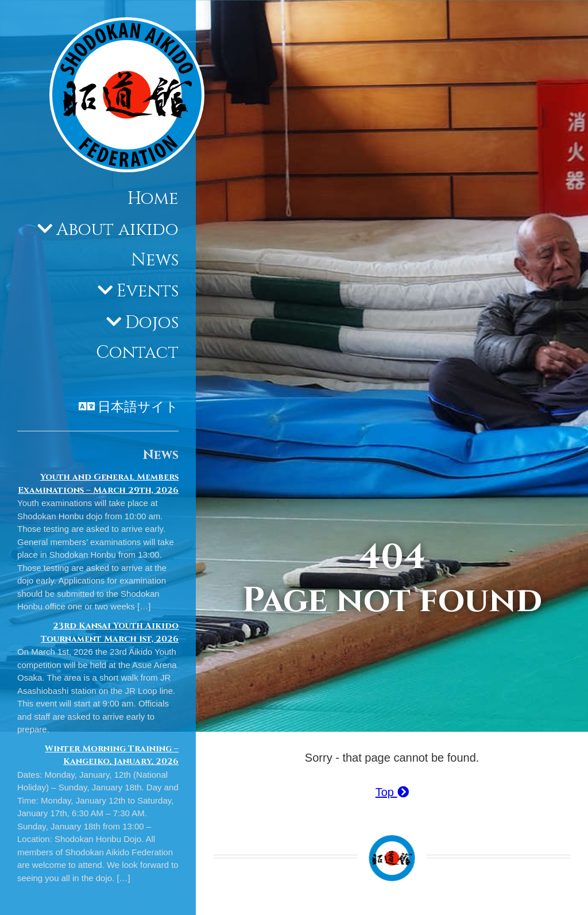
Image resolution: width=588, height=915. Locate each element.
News (155, 260)
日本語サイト (138, 407)
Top (392, 792)
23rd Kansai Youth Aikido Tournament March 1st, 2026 (110, 632)
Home (153, 199)
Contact (137, 353)
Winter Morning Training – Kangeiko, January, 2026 (112, 755)
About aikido (117, 230)
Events (148, 291)
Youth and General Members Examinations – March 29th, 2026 (98, 484)
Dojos (152, 323)
